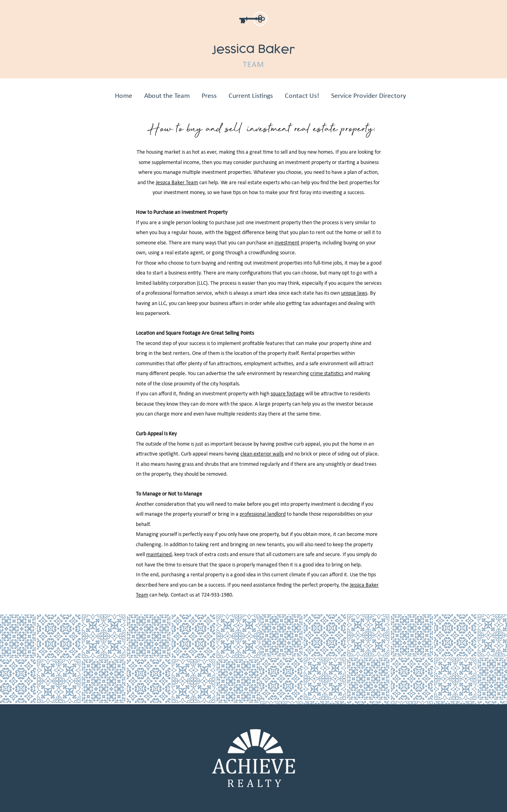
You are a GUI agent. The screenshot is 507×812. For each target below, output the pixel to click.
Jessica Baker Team (177, 182)
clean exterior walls (262, 454)
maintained (159, 554)
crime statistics (327, 373)
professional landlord (263, 514)
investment (287, 243)
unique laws (354, 293)
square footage (287, 394)
